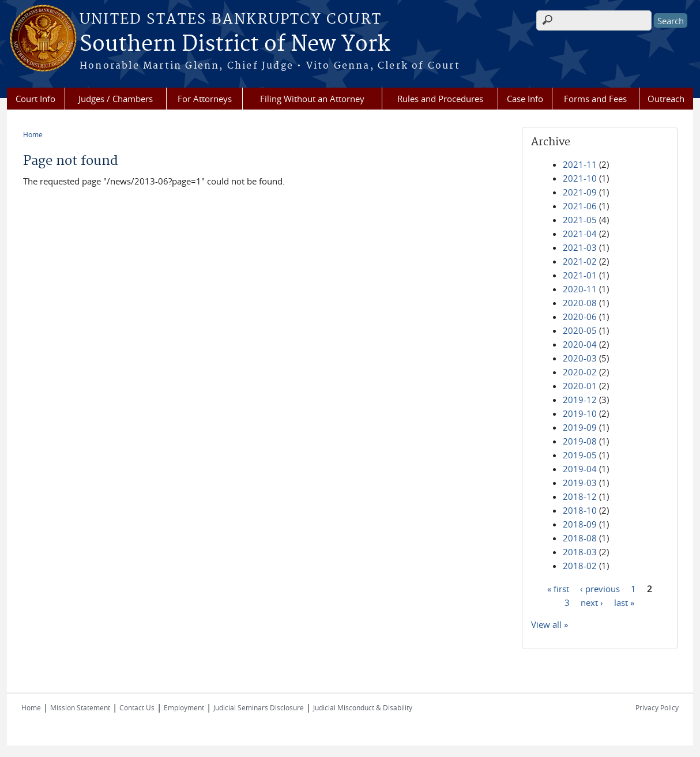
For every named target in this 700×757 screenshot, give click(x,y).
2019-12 (580, 400)
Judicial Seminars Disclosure (259, 707)
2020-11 (580, 289)
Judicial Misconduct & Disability (363, 707)
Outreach (666, 99)
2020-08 (580, 303)
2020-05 (580, 330)
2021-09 (580, 192)
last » (624, 602)
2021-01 (580, 275)
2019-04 (580, 469)
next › (592, 602)
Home (33, 134)
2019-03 (580, 483)
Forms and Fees (595, 99)
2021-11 (580, 164)
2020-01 (580, 386)
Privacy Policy (657, 707)
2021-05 (580, 220)
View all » (550, 624)
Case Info (525, 99)
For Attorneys (205, 99)
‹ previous (600, 588)
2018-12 (580, 496)
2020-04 (580, 344)
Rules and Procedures (440, 99)
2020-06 (580, 317)
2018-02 (580, 566)
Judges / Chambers (116, 99)
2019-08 (580, 441)
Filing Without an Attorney (312, 99)
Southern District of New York (235, 44)
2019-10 (580, 413)
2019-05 (580, 455)
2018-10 (580, 510)
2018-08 (580, 538)
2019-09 (580, 427)
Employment (184, 707)
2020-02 (580, 372)
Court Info (35, 99)
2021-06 (580, 206)
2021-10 (580, 178)
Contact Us (137, 707)
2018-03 (580, 552)
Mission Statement (80, 707)
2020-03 (580, 358)
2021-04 (580, 233)
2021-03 (580, 247)
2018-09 (580, 524)
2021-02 (580, 261)
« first (558, 588)
